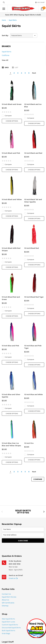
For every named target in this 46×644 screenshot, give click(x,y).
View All (5, 60)
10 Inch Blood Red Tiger (34, 297)
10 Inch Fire (29, 443)
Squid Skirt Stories (9, 597)
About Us (5, 600)
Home (4, 20)
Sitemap (5, 606)
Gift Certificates (8, 603)
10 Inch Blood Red (32, 248)
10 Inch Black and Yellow (12, 199)
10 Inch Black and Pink (11, 153)
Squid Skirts (13, 20)
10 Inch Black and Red (33, 153)
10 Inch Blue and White (33, 394)
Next (34, 73)
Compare (38, 479)
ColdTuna (6, 55)
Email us (13, 578)
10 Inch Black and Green (12, 104)
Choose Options (12, 121)
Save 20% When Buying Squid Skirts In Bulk (23, 15)
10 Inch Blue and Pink (10, 346)
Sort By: (5, 35)
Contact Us (6, 594)
